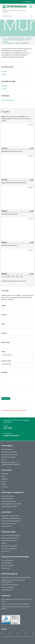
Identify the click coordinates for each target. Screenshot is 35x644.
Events (3, 476)
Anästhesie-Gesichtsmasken (10, 516)
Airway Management (8, 587)
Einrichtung (5, 342)
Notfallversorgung (7, 526)
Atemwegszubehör (7, 499)
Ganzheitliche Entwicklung (9, 455)
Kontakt (4, 484)
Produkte (4, 71)
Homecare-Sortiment (8, 100)
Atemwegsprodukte (8, 496)
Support (4, 482)
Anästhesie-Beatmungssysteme (11, 518)
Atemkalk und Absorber (9, 524)
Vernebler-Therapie (8, 566)
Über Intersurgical (7, 449)
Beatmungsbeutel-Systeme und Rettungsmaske (16, 577)
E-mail (4, 315)
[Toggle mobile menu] (31, 6)
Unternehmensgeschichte (9, 452)
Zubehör (4, 89)
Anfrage (4, 74)
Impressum (5, 487)
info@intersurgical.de (11, 436)
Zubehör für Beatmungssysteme (11, 521)
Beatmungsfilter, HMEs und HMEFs (11, 504)
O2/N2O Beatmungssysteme (10, 585)
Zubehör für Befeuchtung (9, 541)
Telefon (4, 333)
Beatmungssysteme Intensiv (10, 538)
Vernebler (4, 86)
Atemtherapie (6, 568)
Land (3, 352)
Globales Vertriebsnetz (8, 457)
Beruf (3, 324)
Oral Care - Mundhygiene (9, 548)
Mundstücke (17, 365)
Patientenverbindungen (9, 501)
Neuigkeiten (5, 474)
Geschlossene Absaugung (9, 546)
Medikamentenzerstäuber (9, 506)
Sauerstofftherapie (7, 560)
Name (4, 305)
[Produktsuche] (16, 16)
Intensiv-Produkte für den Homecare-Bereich (15, 604)
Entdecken (5, 479)
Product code (6, 361)
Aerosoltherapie (6, 563)
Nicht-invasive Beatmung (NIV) (11, 535)
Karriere (4, 460)
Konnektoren (5, 551)
